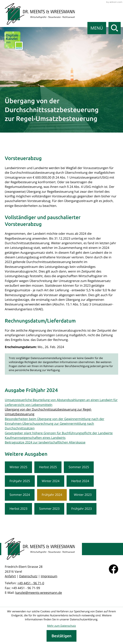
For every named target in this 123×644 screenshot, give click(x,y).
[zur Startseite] (40, 14)
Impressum (49, 576)
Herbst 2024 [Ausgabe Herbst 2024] (80, 481)
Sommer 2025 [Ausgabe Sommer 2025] (79, 467)
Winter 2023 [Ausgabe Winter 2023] (83, 495)
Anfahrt (10, 576)
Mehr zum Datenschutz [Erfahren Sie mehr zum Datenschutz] (61, 626)
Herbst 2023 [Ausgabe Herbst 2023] (18, 509)
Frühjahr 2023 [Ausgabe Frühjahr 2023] (82, 509)
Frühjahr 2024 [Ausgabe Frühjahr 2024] (52, 495)
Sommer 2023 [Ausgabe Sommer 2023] (49, 509)
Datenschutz (28, 576)
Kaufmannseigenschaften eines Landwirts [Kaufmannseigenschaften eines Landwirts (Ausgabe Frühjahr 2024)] (35, 438)
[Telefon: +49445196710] (31, 583)
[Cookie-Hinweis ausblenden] (61, 636)
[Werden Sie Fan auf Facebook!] (114, 569)
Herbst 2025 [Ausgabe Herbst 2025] (48, 467)
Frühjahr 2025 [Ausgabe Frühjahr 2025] (20, 481)
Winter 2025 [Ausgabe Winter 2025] (18, 467)
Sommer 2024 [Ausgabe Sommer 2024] (20, 495)
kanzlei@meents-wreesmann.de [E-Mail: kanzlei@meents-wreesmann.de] (39, 593)
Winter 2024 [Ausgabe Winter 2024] (51, 481)
